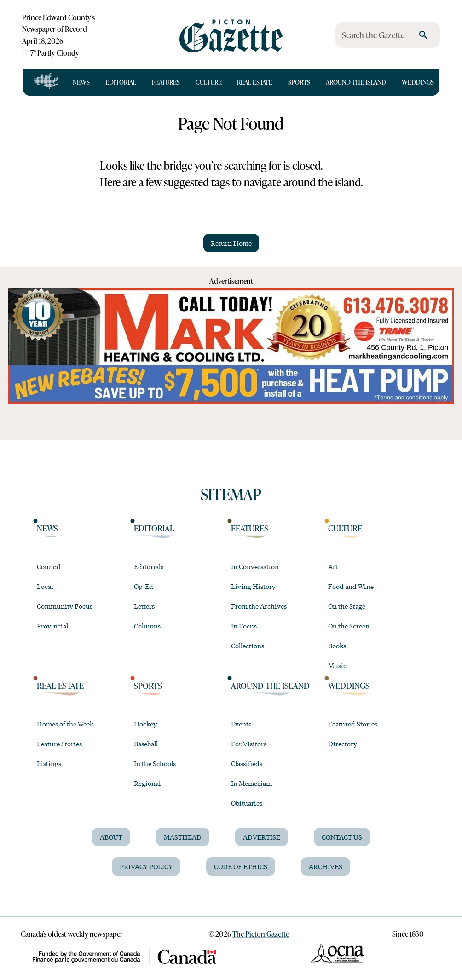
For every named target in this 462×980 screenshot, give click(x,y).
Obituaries (247, 803)
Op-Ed (144, 586)
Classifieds (247, 763)
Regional (147, 783)
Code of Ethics (241, 866)
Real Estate (255, 82)
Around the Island (356, 82)
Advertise (262, 837)
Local (45, 586)
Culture (209, 82)
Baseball (146, 744)
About (111, 837)
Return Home (231, 243)
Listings (49, 763)
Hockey (145, 724)
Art (333, 566)
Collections (248, 646)
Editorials (149, 566)
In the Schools (155, 763)
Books (337, 646)
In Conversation (255, 566)
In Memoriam (251, 783)
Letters (144, 606)
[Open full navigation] (46, 82)
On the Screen (349, 626)
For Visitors (249, 744)
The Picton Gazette (261, 934)
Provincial (52, 626)
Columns (147, 626)
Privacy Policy (146, 866)
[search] (423, 35)
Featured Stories (353, 724)
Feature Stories (59, 744)
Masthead (183, 837)
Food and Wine (351, 586)
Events (241, 724)
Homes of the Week (65, 724)
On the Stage (347, 606)
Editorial (121, 82)
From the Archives (259, 606)
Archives (326, 866)
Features (166, 82)
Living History (253, 586)
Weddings (418, 82)
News (81, 82)
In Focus (244, 626)
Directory (343, 744)
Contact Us (342, 837)
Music (337, 665)
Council (49, 566)
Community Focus (65, 606)
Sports (299, 82)
